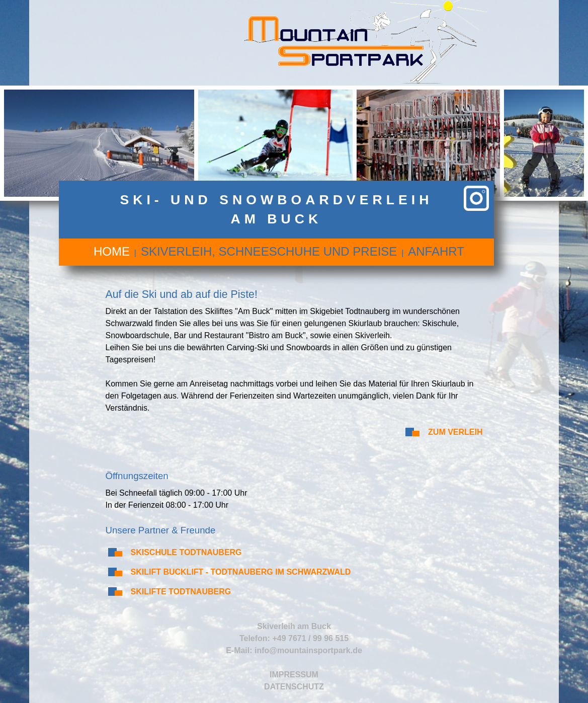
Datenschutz (294, 687)
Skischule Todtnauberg (186, 552)
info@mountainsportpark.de (308, 650)
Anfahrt (436, 251)
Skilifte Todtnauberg (181, 592)
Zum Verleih (455, 432)
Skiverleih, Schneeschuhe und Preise (269, 251)
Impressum (294, 675)
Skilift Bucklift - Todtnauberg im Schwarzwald (241, 572)
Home (112, 251)
